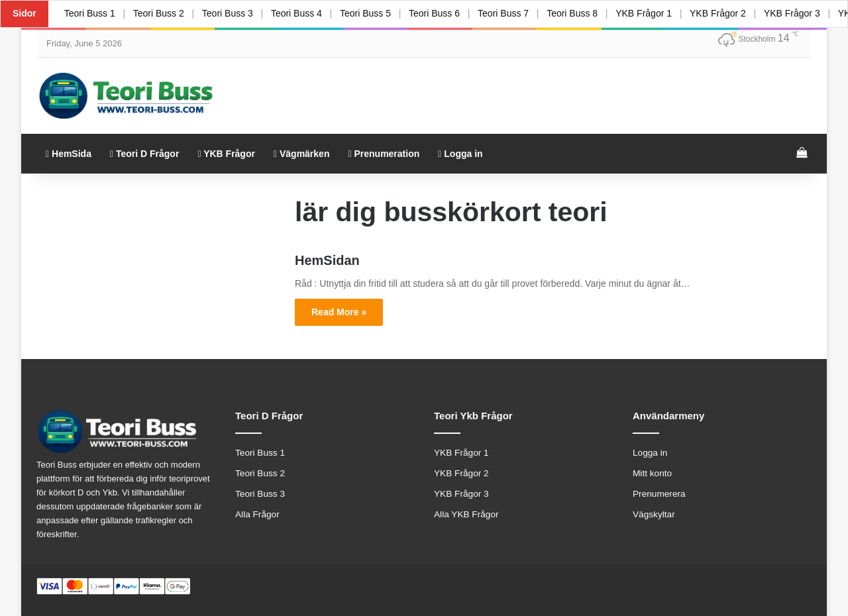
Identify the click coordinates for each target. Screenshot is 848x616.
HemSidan (327, 260)
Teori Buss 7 (506, 13)
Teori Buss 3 (228, 13)
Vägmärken (302, 154)
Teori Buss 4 (298, 13)
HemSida (69, 154)
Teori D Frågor (144, 154)
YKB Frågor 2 (722, 13)
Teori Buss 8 (575, 13)
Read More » (339, 312)
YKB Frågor (226, 154)
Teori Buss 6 (436, 13)
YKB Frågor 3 (796, 13)
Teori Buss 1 (90, 13)
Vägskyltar (654, 514)
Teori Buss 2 (159, 13)
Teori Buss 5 (367, 13)
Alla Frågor (257, 514)
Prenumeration (384, 154)
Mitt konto (652, 473)
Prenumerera (659, 494)
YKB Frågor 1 (647, 13)
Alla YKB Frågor (466, 514)
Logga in (460, 154)
